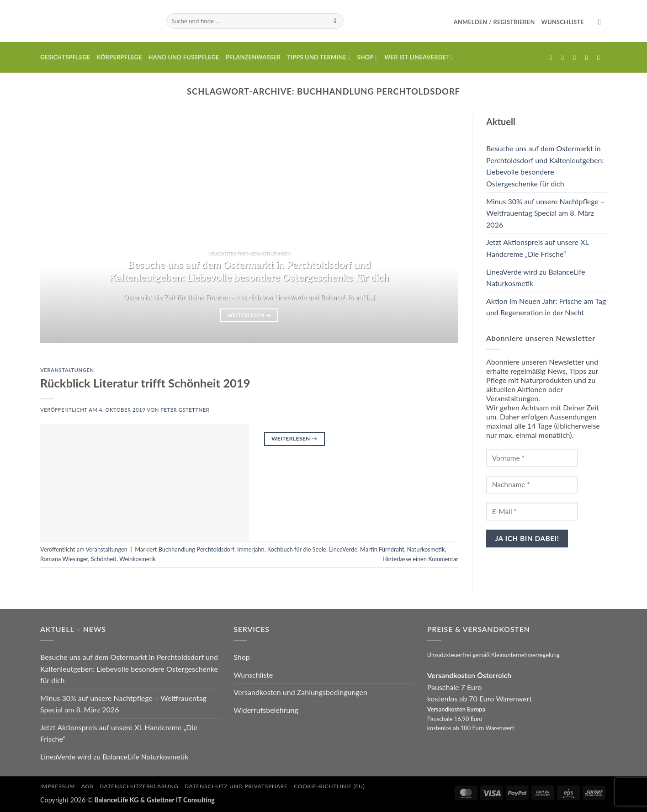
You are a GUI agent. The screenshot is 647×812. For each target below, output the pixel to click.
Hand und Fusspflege (184, 57)
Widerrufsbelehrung (266, 710)
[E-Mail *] (532, 512)
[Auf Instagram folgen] (565, 57)
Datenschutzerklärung (139, 786)
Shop (367, 57)
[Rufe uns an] (589, 57)
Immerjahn (251, 549)
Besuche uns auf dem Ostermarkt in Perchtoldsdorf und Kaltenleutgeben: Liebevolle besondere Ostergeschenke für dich (249, 271)
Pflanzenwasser (253, 57)
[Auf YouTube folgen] (601, 57)
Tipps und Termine (319, 57)
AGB (88, 786)
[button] (494, 22)
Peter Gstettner (185, 410)
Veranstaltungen (67, 370)
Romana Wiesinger (64, 559)
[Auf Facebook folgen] (553, 57)
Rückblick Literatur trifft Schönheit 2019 (145, 383)
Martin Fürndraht (382, 549)
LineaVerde (343, 549)
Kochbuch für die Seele (297, 549)
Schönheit (104, 559)
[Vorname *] (532, 458)
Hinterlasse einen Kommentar (420, 559)
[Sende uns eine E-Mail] (577, 57)
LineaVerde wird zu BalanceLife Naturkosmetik (536, 278)
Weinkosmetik (138, 559)
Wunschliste (253, 675)
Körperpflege (119, 57)
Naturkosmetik (426, 549)
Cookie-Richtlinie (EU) (329, 786)
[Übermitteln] (335, 21)
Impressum (58, 786)
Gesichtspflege (65, 57)
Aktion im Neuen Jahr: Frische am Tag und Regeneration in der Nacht (546, 307)
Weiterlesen (249, 315)
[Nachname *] (532, 485)
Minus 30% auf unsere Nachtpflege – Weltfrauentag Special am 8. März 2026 (545, 213)
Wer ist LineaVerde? (419, 57)
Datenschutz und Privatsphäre (236, 786)
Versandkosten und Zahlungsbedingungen (300, 692)
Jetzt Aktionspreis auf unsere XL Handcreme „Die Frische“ (537, 248)
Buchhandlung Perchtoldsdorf (196, 549)
